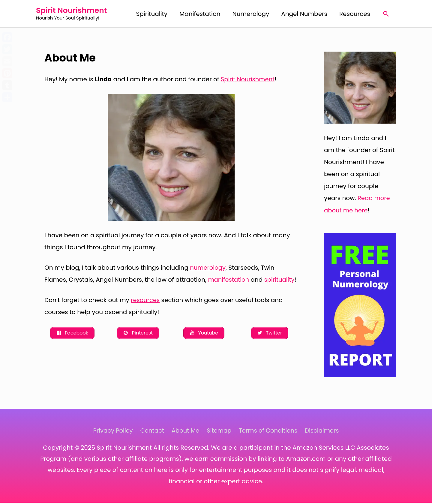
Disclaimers (324, 432)
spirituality (60, 293)
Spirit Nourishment (76, 11)
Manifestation (200, 14)
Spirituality (152, 14)
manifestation (229, 281)
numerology (208, 269)
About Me (185, 432)
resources (145, 313)
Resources (355, 14)
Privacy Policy (111, 432)
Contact (151, 432)
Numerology (251, 14)
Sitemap (219, 432)
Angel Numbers (304, 14)
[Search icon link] (386, 14)
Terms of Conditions (269, 432)
